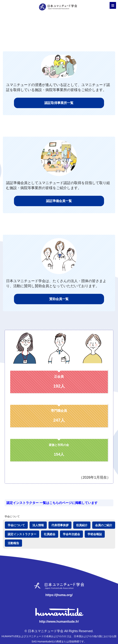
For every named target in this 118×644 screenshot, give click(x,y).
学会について (16, 525)
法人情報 (38, 525)
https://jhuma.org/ (59, 595)
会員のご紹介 (104, 525)
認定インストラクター (22, 534)
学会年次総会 (71, 534)
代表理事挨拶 (60, 525)
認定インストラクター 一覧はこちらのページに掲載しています (52, 503)
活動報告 (13, 543)
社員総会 (50, 534)
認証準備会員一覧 (59, 201)
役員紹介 (82, 525)
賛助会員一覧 (59, 299)
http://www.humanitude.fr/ (59, 622)
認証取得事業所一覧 (59, 103)
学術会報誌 (95, 534)
